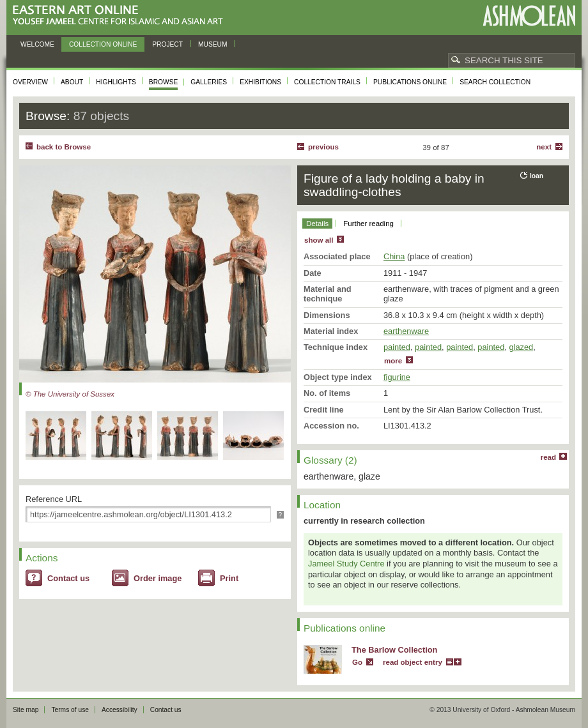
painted (397, 347)
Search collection (495, 82)
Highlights (116, 82)
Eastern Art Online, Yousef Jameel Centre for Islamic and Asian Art (121, 16)
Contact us (68, 578)
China (394, 256)
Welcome (37, 44)
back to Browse (64, 147)
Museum (213, 44)
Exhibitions (260, 82)
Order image (158, 578)
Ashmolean (529, 16)
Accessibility (120, 710)
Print (229, 578)
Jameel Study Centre (346, 564)
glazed (521, 347)
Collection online (103, 44)
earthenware (406, 331)
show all (319, 240)
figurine (397, 377)
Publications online (410, 82)
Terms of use (70, 710)
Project (167, 44)
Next (544, 147)
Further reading (368, 224)
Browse (164, 82)
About (72, 82)
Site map (26, 710)
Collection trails (327, 82)
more (393, 361)
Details (317, 224)
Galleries (209, 82)
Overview (30, 82)
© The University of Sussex (70, 394)
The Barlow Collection (394, 650)
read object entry (413, 662)
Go (357, 662)
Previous (323, 147)
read (548, 457)
